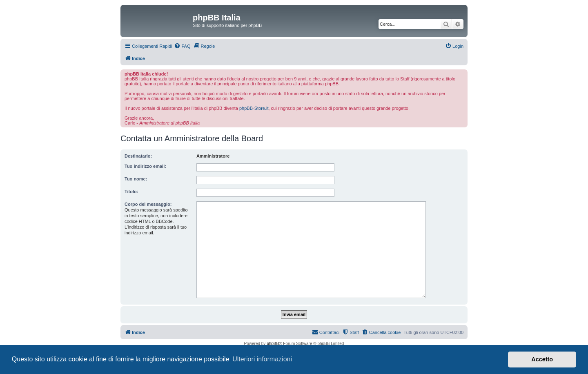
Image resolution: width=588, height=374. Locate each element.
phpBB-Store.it (254, 108)
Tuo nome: (136, 179)
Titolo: (131, 191)
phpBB (273, 344)
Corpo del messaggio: (148, 204)
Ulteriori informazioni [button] (262, 359)
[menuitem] (182, 46)
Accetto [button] (542, 359)
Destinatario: (138, 156)
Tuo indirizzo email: (145, 166)
